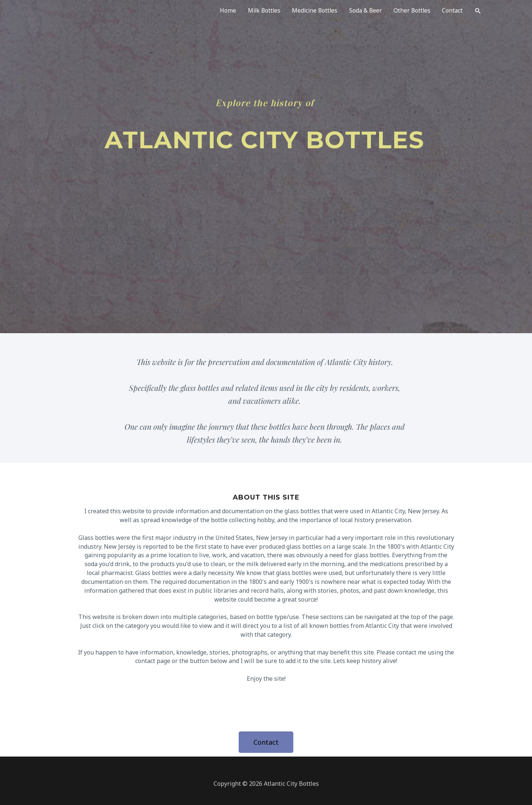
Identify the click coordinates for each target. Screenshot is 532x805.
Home (222, 12)
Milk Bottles (259, 12)
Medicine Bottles (311, 12)
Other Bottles (410, 12)
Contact (452, 12)
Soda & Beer (363, 12)
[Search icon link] (478, 12)
